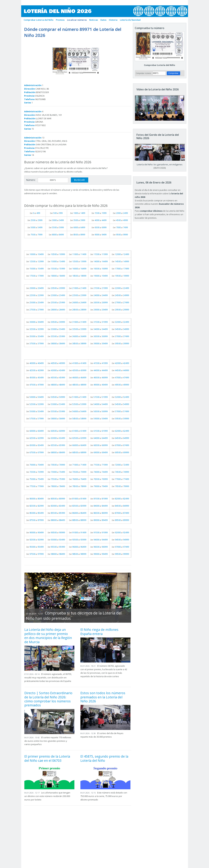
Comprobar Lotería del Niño (160, 65)
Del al (35, 213)
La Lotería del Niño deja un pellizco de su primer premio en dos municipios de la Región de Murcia (48, 636)
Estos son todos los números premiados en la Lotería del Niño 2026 (103, 697)
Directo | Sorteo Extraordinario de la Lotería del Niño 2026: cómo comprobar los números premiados (48, 699)
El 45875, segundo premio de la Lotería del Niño (104, 758)
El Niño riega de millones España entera (99, 632)
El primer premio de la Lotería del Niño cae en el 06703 (47, 758)
